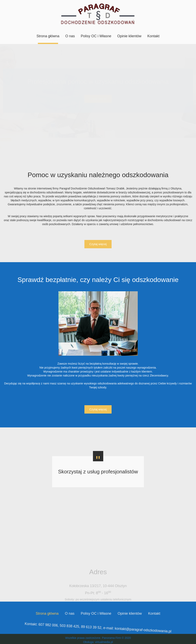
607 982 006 (56, 629)
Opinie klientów (129, 36)
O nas (70, 36)
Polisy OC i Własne (96, 36)
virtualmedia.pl (104, 642)
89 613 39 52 (92, 628)
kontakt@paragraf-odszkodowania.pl (136, 626)
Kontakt (153, 36)
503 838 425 (74, 628)
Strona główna (48, 36)
